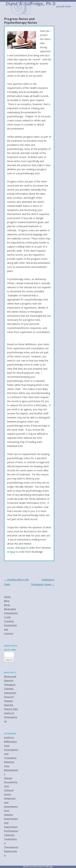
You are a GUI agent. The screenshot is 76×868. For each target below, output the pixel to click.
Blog (7, 601)
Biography (10, 609)
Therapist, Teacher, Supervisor (10, 689)
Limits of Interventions (11, 717)
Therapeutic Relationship (11, 851)
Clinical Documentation (11, 782)
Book (7, 605)
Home (7, 597)
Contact (9, 633)
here (23, 548)
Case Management (11, 770)
